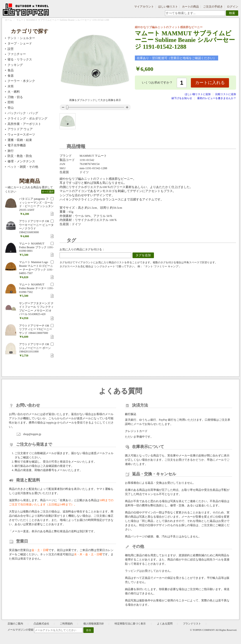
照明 (11, 102)
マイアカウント (144, 7)
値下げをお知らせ (182, 98)
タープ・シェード (20, 43)
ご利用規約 (66, 624)
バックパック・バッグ (23, 113)
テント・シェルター (21, 38)
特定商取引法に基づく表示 (131, 624)
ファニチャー (17, 54)
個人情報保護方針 (94, 624)
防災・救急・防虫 (20, 156)
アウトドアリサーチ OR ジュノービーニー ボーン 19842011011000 (35, 348)
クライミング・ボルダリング (27, 118)
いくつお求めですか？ (157, 82)
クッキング (15, 65)
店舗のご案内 (15, 624)
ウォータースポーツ (21, 134)
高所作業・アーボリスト (24, 124)
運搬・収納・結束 (20, 140)
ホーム (8, 20)
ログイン (233, 7)
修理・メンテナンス (21, 161)
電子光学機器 (17, 145)
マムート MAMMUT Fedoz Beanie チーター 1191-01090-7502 (36, 288)
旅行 (11, 151)
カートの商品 (190, 7)
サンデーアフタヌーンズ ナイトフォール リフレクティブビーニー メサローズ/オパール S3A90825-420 (36, 309)
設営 (11, 49)
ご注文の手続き (213, 7)
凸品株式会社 (41, 624)
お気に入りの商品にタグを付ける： (82, 249)
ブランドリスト (192, 624)
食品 (11, 70)
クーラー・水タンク (21, 81)
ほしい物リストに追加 (198, 94)
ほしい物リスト (168, 7)
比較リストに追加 (226, 94)
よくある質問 (165, 624)
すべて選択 (48, 192)
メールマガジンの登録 (20, 630)
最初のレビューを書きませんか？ (217, 98)
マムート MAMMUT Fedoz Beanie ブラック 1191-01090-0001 (36, 247)
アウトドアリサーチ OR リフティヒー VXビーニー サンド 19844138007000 (36, 329)
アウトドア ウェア (20, 129)
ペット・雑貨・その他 (23, 167)
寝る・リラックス (20, 59)
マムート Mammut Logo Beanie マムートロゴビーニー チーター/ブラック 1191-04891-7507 (36, 268)
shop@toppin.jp (32, 434)
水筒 (11, 86)
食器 (11, 76)
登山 (11, 108)
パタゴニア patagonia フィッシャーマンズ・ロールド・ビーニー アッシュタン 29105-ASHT (36, 204)
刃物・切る (15, 97)
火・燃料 (14, 92)
